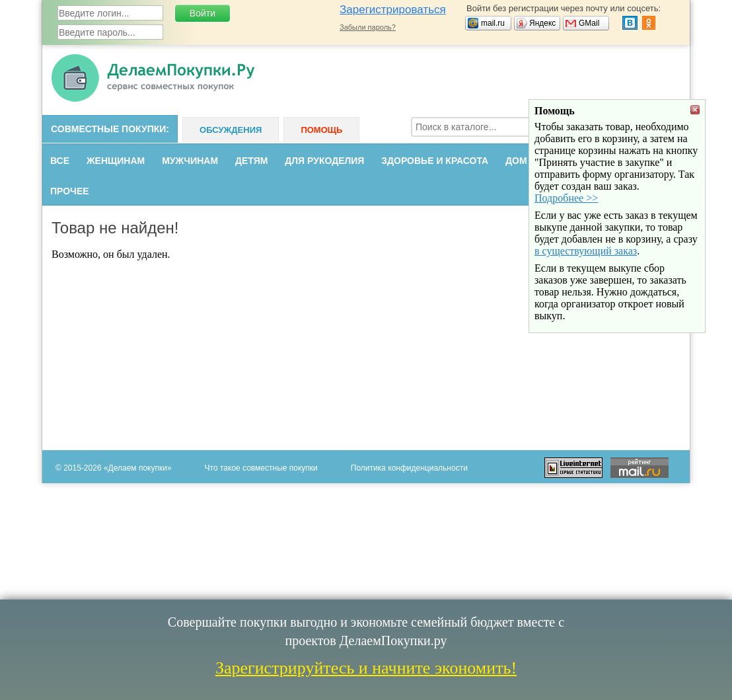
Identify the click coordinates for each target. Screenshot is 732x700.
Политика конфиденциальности (409, 468)
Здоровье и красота (435, 161)
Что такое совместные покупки (261, 468)
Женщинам (116, 161)
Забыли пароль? (368, 27)
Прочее (70, 191)
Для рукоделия (324, 161)
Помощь (321, 130)
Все (60, 161)
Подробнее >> (566, 257)
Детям (251, 161)
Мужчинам (190, 161)
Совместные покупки (108, 129)
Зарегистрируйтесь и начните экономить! (366, 668)
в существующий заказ (586, 310)
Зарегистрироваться (393, 10)
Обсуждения (231, 130)
